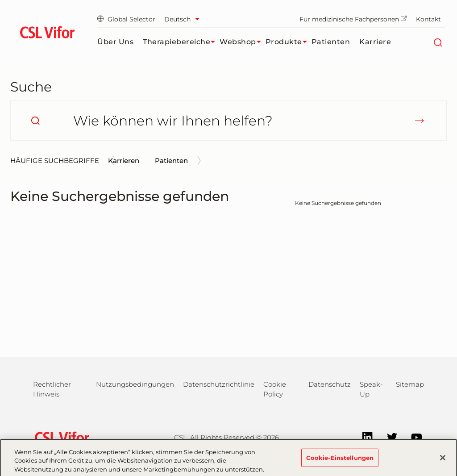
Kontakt (428, 19)
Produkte (289, 42)
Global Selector (126, 19)
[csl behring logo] (60, 437)
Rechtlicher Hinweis (52, 389)
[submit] (420, 121)
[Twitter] (388, 436)
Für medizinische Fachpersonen (353, 19)
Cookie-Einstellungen (340, 460)
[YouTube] (412, 436)
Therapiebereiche (181, 42)
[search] (35, 121)
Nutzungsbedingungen (135, 384)
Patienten (331, 42)
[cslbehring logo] (47, 33)
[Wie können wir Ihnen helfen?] (228, 121)
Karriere (375, 42)
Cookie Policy (275, 389)
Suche (31, 87)
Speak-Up (371, 389)
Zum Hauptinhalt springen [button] (0, 0)
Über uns (115, 42)
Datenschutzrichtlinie (219, 384)
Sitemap (410, 384)
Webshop (243, 42)
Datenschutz (330, 384)
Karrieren (124, 161)
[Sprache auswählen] (184, 19)
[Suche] (438, 42)
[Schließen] (443, 460)
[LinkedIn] (363, 436)
